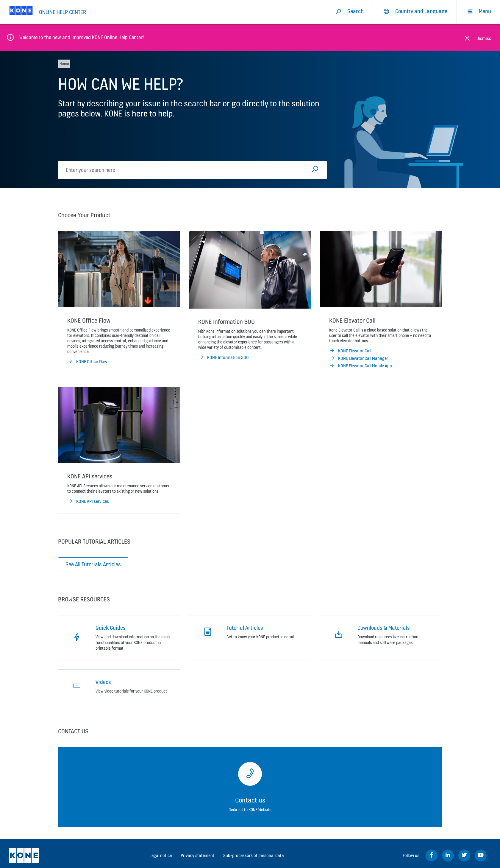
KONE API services (88, 501)
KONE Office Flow (87, 362)
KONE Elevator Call (350, 351)
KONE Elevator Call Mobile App (361, 366)
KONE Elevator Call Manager (359, 358)
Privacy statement (197, 855)
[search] (183, 170)
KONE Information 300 (224, 357)
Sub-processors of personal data (254, 855)
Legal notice (161, 855)
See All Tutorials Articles (93, 564)
